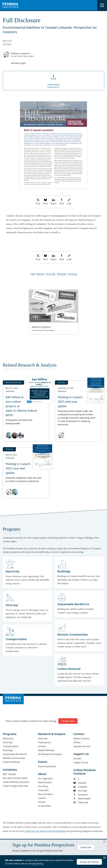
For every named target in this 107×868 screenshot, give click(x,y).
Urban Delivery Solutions (16, 782)
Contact (79, 734)
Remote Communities (14, 758)
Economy (72, 274)
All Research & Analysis (50, 754)
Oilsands (61, 274)
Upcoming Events (47, 766)
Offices (77, 742)
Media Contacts (82, 738)
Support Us (81, 754)
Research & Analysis (52, 734)
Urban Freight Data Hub (15, 786)
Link (69, 202)
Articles (42, 746)
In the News (44, 806)
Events (43, 762)
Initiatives (10, 770)
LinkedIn (80, 787)
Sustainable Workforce (15, 754)
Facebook (81, 795)
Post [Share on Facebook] (62, 202)
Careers (42, 798)
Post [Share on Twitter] (38, 202)
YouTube (80, 791)
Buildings (8, 750)
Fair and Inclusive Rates (15, 778)
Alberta (40, 274)
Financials (43, 790)
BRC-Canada (9, 774)
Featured (43, 738)
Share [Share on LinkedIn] (53, 202)
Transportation (11, 746)
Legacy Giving (81, 762)
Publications (45, 742)
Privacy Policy (36, 864)
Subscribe (81, 802)
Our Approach (45, 778)
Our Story (43, 786)
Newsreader (82, 798)
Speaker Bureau (82, 746)
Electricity (8, 738)
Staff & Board (45, 782)
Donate (77, 758)
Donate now (68, 721)
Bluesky (80, 783)
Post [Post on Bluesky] (45, 202)
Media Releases (46, 750)
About (42, 774)
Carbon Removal (11, 762)
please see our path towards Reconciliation (46, 831)
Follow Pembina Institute (84, 772)
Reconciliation (45, 794)
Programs (10, 734)
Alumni (42, 802)
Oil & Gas (50, 274)
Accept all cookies (89, 862)
